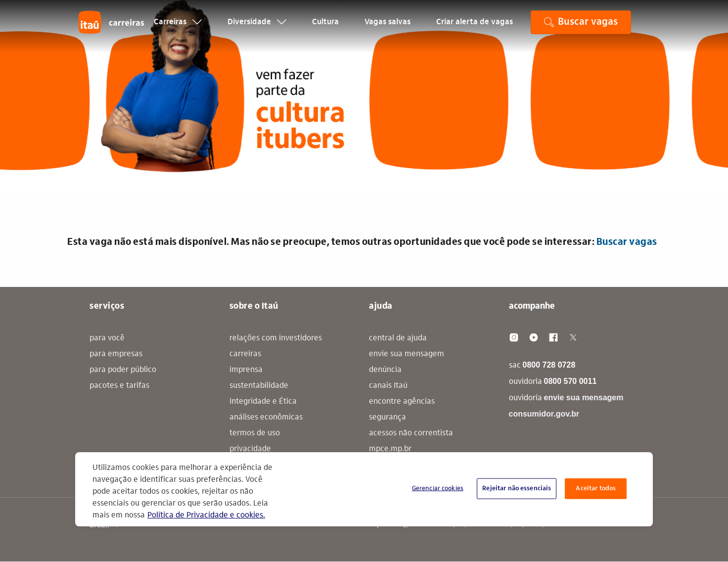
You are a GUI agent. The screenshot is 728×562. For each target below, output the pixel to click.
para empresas (116, 354)
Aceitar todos (596, 489)
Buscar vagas (627, 242)
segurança (387, 418)
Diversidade (257, 28)
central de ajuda (398, 338)
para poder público (123, 370)
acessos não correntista (411, 433)
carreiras (245, 354)
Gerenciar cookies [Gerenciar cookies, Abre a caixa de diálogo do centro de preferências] (438, 489)
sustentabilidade (259, 386)
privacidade (250, 449)
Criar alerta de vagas (475, 28)
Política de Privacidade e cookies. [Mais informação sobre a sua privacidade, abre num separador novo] (206, 515)
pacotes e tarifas (119, 386)
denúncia (385, 370)
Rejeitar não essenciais (517, 489)
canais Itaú (388, 386)
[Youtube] (534, 337)
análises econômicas (266, 418)
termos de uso (255, 433)
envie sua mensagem (407, 354)
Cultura (325, 28)
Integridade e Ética (263, 402)
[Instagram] (514, 337)
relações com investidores (276, 338)
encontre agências (402, 402)
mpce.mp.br (390, 449)
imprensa (246, 370)
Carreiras (178, 28)
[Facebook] (553, 337)
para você (107, 338)
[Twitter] (573, 337)
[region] (364, 489)
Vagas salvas (387, 28)
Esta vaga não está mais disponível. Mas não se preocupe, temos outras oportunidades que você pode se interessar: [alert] (362, 242)
